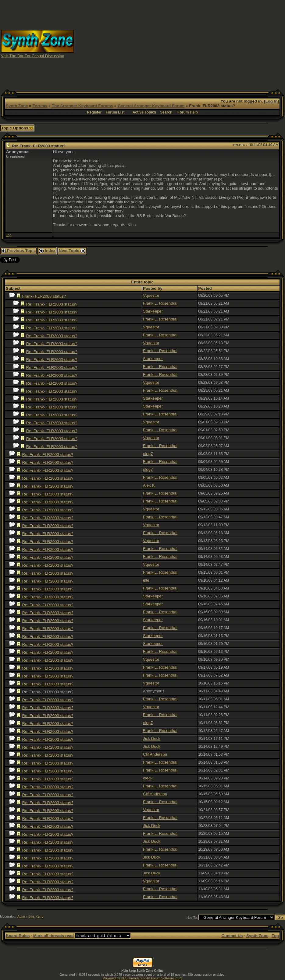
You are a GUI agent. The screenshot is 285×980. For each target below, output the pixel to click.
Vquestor (151, 295)
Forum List (115, 112)
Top (9, 235)
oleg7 (148, 454)
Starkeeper (153, 311)
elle (146, 580)
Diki (31, 916)
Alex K (149, 485)
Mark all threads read (53, 936)
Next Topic (72, 251)
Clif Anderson (155, 754)
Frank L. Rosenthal (160, 303)
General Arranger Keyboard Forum (151, 106)
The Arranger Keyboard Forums (82, 106)
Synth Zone (17, 106)
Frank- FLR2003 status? (44, 296)
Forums (40, 106)
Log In (272, 101)
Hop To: (192, 918)
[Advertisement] (180, 44)
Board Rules (18, 936)
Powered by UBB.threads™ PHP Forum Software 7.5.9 (142, 978)
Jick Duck (152, 738)
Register (94, 112)
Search (166, 112)
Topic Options (17, 128)
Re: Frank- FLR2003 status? (52, 304)
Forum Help (188, 112)
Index (47, 251)
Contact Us (232, 936)
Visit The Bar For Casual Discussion (33, 56)
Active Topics (144, 112)
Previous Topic (18, 251)
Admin (22, 916)
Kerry (39, 916)
